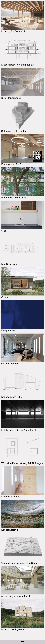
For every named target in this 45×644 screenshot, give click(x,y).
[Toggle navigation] (23, 642)
